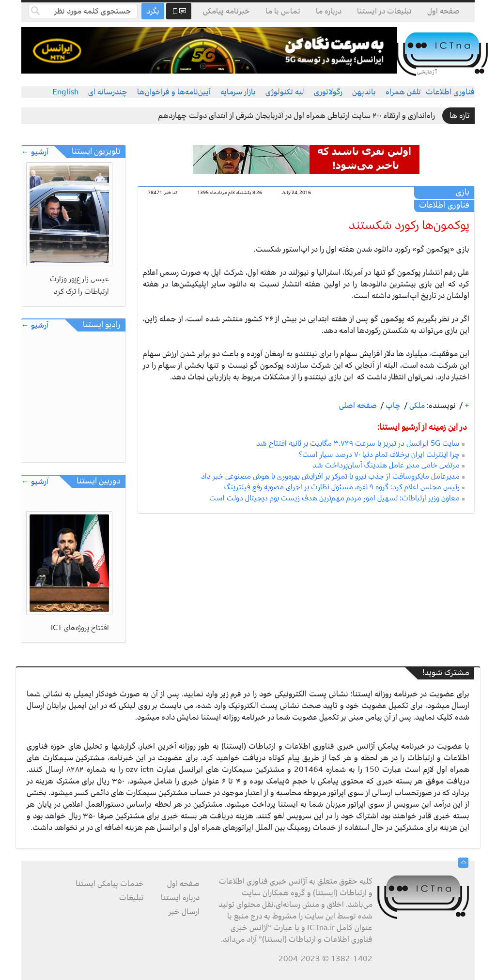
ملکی (416, 406)
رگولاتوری (328, 92)
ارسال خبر (184, 912)
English (65, 92)
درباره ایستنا (180, 898)
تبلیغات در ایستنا (384, 11)
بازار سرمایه (238, 92)
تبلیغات (132, 898)
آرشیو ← (35, 152)
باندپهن (364, 92)
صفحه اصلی (358, 406)
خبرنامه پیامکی (226, 11)
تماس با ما (283, 11)
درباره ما (329, 11)
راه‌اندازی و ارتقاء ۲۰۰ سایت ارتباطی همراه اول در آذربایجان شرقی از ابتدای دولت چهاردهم (297, 116)
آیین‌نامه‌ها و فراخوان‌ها (174, 92)
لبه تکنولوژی (285, 92)
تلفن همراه (403, 92)
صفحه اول (443, 11)
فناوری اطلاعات (450, 92)
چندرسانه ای (108, 92)
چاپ (392, 406)
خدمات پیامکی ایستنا (110, 884)
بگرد (153, 11)
